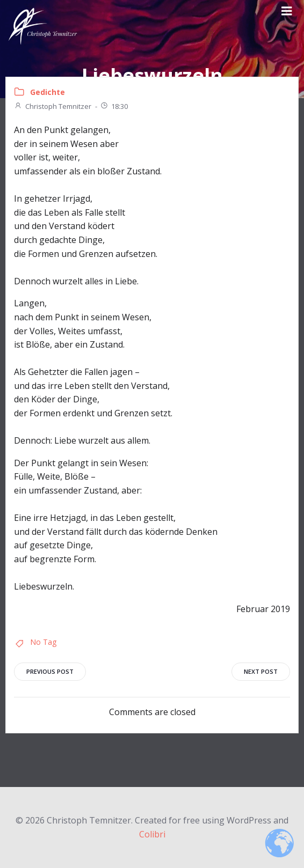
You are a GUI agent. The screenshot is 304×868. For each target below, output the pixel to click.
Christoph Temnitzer (53, 106)
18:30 (114, 106)
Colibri (152, 834)
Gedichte (48, 92)
